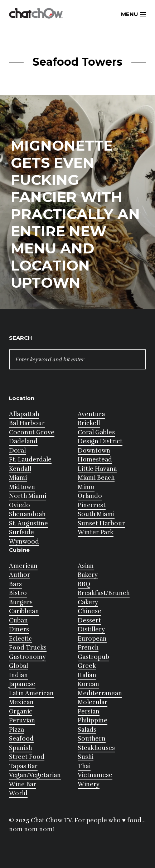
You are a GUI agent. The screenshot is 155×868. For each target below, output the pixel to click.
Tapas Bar (23, 766)
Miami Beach (96, 478)
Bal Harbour (27, 423)
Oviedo (20, 505)
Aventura (91, 414)
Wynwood (24, 542)
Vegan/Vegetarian (35, 775)
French (88, 648)
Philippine (93, 720)
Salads (87, 730)
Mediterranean (100, 693)
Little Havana (97, 469)
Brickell (89, 423)
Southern (92, 739)
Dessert (89, 620)
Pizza (16, 730)
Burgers (21, 602)
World (18, 793)
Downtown (94, 451)
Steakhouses (96, 748)
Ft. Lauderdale (30, 460)
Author (20, 575)
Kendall (20, 469)
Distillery (91, 629)
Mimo (86, 487)
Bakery (88, 575)
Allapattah (24, 414)
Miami (18, 478)
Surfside (21, 532)
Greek (87, 666)
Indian (18, 675)
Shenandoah (27, 514)
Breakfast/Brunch (104, 593)
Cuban (18, 620)
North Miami (28, 496)
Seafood (21, 739)
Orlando (90, 496)
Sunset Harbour (101, 523)
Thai (84, 766)
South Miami (96, 514)
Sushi (86, 757)
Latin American (31, 693)
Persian (89, 711)
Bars (15, 584)
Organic (21, 711)
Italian (87, 675)
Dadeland (23, 441)
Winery (89, 784)
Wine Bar (23, 784)
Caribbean (24, 611)
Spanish (20, 748)
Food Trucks (28, 648)
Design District (100, 441)
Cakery (88, 602)
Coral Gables (96, 432)
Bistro (18, 593)
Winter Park (96, 532)
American (23, 566)
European (92, 639)
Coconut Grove (32, 432)
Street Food (27, 757)
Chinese (89, 611)
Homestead (95, 460)
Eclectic (20, 639)
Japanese (22, 684)
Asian (86, 566)
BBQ (84, 584)
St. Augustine (28, 523)
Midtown (22, 487)
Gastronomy (27, 657)
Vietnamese (95, 775)
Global (18, 666)
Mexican (21, 702)
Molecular (93, 702)
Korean (88, 684)
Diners (19, 629)
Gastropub (93, 657)
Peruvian (22, 720)
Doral (17, 451)
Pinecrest (92, 505)
